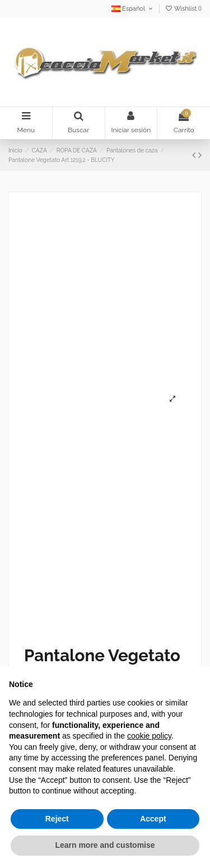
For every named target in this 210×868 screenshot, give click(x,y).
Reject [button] (57, 819)
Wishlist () (183, 9)
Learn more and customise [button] (105, 845)
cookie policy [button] (149, 736)
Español (133, 9)
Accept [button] (153, 819)
